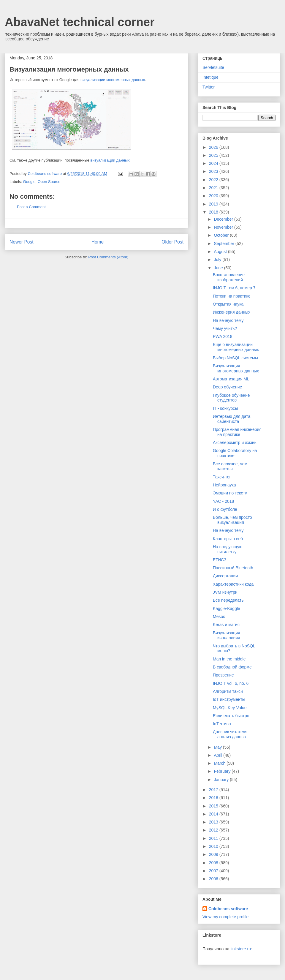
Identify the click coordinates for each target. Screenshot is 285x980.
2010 (214, 846)
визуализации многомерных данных (113, 80)
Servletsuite (213, 67)
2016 (214, 798)
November (224, 227)
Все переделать (228, 600)
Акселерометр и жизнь (235, 442)
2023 (214, 171)
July (218, 260)
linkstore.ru (240, 949)
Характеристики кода (233, 584)
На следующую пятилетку (228, 549)
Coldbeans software (228, 909)
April (218, 755)
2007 (214, 871)
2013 (214, 822)
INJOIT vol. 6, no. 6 (231, 683)
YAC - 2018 (223, 501)
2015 (214, 806)
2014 (214, 814)
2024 (214, 163)
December (224, 219)
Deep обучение (227, 387)
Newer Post (22, 242)
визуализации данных (110, 160)
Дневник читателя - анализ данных (231, 734)
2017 (214, 790)
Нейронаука (224, 485)
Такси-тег (222, 477)
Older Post (172, 242)
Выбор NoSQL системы (235, 358)
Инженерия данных (232, 312)
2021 (214, 188)
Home (98, 242)
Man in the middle (229, 659)
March (220, 763)
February (223, 771)
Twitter (209, 87)
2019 (214, 204)
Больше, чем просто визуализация (232, 520)
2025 (214, 155)
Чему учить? (225, 328)
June (219, 268)
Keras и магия (226, 625)
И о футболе (225, 509)
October (222, 235)
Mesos (219, 617)
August (221, 252)
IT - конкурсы (225, 408)
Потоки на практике (232, 296)
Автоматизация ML (231, 379)
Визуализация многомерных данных (236, 368)
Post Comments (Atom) (108, 257)
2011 (214, 838)
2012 (214, 830)
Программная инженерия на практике (237, 432)
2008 (214, 863)
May (218, 747)
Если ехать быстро (231, 716)
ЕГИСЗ (220, 560)
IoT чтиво (222, 724)
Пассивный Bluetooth (233, 568)
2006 (214, 879)
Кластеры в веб (228, 539)
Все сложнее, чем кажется (230, 466)
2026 (214, 147)
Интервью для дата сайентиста (232, 419)
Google (29, 182)
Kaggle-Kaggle (227, 608)
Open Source (49, 182)
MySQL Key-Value (230, 708)
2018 (214, 212)
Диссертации (225, 576)
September (224, 244)
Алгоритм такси (228, 691)
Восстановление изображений (229, 277)
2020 (214, 196)
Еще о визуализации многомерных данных (236, 347)
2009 (214, 854)
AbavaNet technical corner (80, 22)
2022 (214, 180)
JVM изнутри (225, 592)
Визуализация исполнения (227, 635)
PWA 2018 (223, 336)
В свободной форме (232, 667)
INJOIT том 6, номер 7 (234, 288)
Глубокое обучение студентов (231, 398)
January (222, 780)
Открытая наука (228, 304)
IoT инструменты (229, 699)
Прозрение (223, 675)
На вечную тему (228, 320)
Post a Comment (31, 207)
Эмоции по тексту (230, 493)
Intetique (210, 77)
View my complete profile (225, 917)
